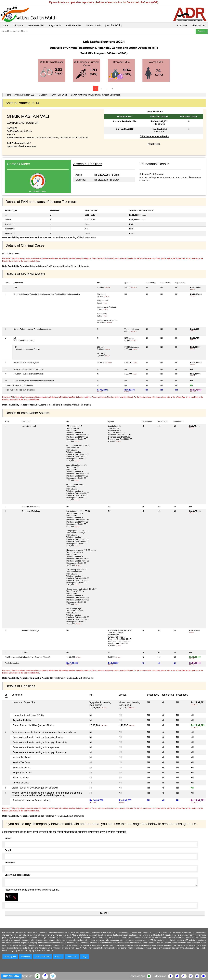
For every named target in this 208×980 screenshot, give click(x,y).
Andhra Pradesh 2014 (25, 95)
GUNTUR (44, 95)
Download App (137, 976)
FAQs (85, 957)
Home (5, 25)
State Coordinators (43, 957)
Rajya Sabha (55, 25)
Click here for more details (154, 136)
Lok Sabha (18, 25)
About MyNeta (199, 25)
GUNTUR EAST (59, 95)
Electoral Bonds (93, 25)
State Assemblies (36, 25)
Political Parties (74, 25)
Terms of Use (72, 957)
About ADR (182, 25)
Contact (58, 957)
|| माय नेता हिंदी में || (113, 25)
